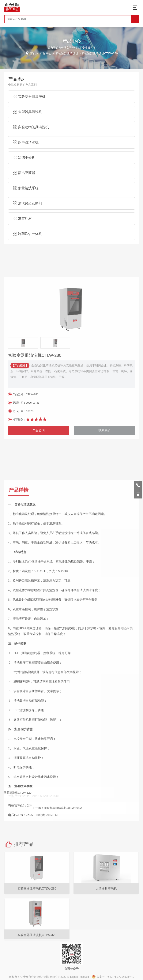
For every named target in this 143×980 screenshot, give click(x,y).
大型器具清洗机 (27, 105)
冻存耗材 (22, 212)
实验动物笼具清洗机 (31, 120)
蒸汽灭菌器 (24, 166)
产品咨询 (39, 538)
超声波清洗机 (26, 135)
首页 (34, 53)
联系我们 (104, 538)
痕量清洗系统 (26, 181)
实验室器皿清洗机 (67, 53)
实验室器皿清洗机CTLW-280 (37, 958)
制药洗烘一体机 (27, 227)
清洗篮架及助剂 (27, 196)
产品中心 (46, 53)
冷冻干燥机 (24, 151)
